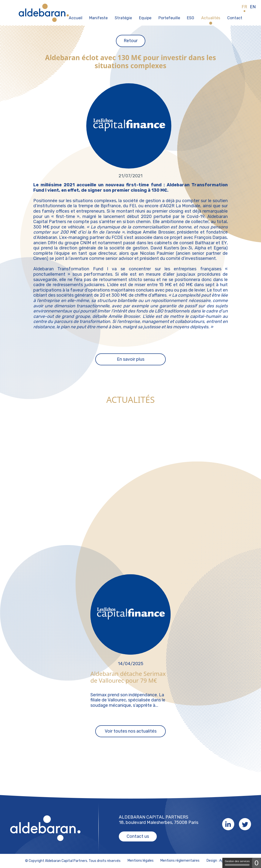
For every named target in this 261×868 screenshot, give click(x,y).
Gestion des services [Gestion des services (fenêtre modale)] (237, 863)
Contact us (138, 836)
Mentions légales (141, 861)
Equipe (145, 18)
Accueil (76, 18)
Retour (131, 41)
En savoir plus (131, 359)
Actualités (211, 18)
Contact (235, 18)
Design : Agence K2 (221, 861)
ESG (191, 18)
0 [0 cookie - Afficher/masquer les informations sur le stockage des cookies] (257, 863)
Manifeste (98, 18)
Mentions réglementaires (180, 861)
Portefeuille (169, 18)
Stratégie (123, 18)
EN (253, 7)
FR (244, 7)
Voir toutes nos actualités (131, 731)
